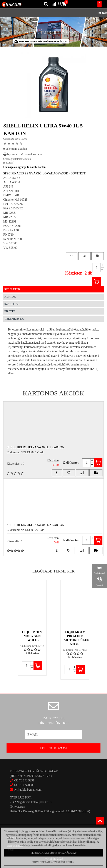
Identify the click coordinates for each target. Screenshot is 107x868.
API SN (8, 187)
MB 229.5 (9, 217)
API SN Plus (11, 191)
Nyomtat (11, 154)
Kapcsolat (12, 838)
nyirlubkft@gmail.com (26, 790)
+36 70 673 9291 (24, 780)
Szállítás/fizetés (15, 846)
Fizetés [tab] (10, 311)
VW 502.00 (10, 243)
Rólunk (10, 850)
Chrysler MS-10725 (15, 200)
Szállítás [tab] (12, 304)
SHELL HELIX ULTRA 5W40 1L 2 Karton (35, 525)
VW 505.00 (10, 248)
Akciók (10, 842)
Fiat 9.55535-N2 (13, 204)
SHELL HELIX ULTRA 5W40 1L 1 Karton (35, 447)
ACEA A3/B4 (12, 182)
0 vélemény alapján (15, 149)
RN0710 (8, 235)
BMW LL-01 (11, 195)
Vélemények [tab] (14, 319)
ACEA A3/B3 (12, 178)
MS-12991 (10, 222)
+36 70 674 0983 (24, 785)
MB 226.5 (9, 213)
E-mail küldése (31, 154)
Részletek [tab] (12, 289)
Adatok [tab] (10, 297)
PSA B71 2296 (12, 226)
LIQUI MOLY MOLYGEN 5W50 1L (32, 636)
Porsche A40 (11, 230)
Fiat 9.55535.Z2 (13, 208)
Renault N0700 (13, 239)
